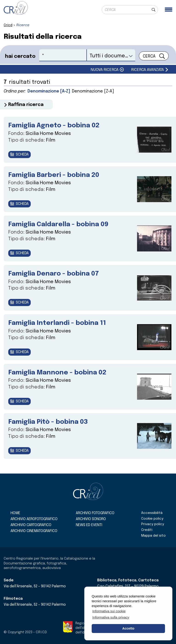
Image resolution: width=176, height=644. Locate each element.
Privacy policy (153, 524)
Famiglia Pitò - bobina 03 (48, 422)
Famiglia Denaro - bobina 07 (54, 274)
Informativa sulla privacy (111, 617)
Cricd (8, 25)
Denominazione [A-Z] (49, 91)
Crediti (147, 530)
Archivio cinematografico (34, 531)
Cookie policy (152, 519)
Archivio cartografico (31, 525)
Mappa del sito (153, 536)
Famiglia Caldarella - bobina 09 (58, 224)
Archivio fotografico (95, 513)
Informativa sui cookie (109, 611)
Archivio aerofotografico (34, 519)
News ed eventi (89, 525)
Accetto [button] (128, 628)
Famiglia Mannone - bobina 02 (57, 373)
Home (15, 513)
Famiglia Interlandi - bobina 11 (57, 323)
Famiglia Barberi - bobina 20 (54, 175)
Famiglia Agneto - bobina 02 (54, 126)
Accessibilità (152, 513)
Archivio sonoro (91, 519)
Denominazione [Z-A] (93, 91)
